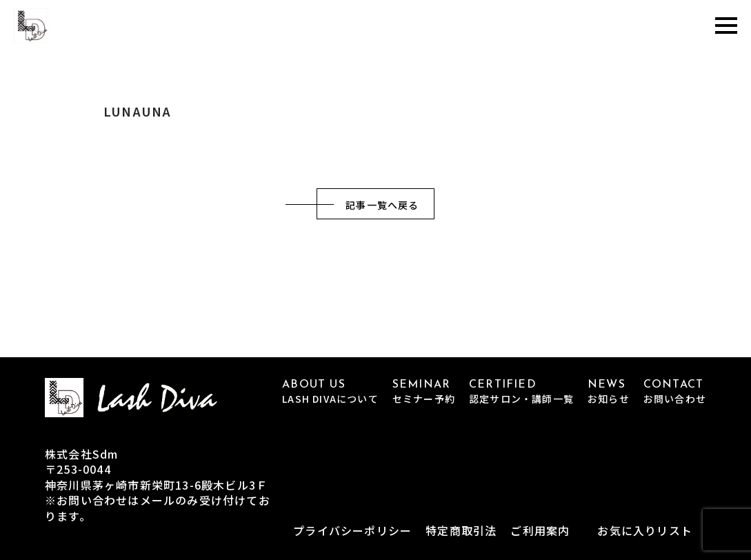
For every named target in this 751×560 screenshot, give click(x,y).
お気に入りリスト (645, 530)
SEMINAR (424, 392)
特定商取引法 (461, 530)
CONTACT (675, 392)
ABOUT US (330, 392)
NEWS (609, 392)
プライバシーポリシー (352, 530)
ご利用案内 (540, 530)
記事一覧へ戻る (382, 205)
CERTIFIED (521, 392)
